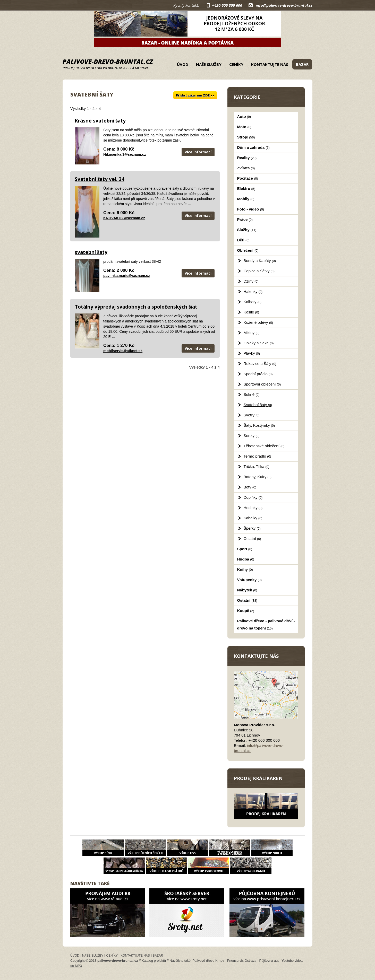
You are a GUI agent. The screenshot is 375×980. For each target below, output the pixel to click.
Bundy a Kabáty (260, 261)
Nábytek (247, 590)
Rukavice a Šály (260, 364)
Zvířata (246, 168)
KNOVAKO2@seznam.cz (124, 218)
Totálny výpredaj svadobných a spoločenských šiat (136, 307)
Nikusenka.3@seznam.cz (125, 154)
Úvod (183, 64)
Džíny (251, 281)
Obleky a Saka (259, 343)
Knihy (245, 569)
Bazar (302, 64)
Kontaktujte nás (270, 64)
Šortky (252, 436)
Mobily (246, 199)
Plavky (252, 353)
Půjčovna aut (269, 961)
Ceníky (236, 64)
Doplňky (253, 497)
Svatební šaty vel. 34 (100, 179)
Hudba (246, 559)
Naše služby (209, 64)
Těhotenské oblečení (264, 446)
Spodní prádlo (258, 374)
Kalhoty (253, 302)
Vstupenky (249, 580)
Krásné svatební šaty (100, 121)
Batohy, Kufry (258, 477)
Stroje (246, 137)
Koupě (246, 611)
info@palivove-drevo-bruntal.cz (284, 5)
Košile (251, 312)
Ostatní (252, 539)
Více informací (198, 152)
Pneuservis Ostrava (242, 961)
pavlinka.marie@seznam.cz (127, 276)
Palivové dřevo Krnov (208, 961)
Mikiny (252, 333)
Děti (243, 240)
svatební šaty (91, 252)
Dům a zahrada (253, 147)
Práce (245, 219)
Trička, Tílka (257, 466)
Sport (245, 549)
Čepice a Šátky (259, 271)
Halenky (253, 291)
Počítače (248, 178)
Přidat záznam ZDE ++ (195, 95)
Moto (244, 127)
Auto (244, 116)
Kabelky (253, 518)
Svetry (252, 415)
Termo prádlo (257, 456)
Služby (247, 230)
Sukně (252, 394)
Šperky (252, 528)
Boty (250, 487)
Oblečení (248, 250)
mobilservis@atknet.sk (123, 351)
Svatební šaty (258, 405)
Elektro (246, 189)
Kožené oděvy (258, 322)
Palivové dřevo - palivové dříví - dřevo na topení (266, 624)
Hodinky (253, 508)
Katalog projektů (154, 961)
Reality (247, 158)
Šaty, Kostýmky (259, 425)
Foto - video (251, 209)
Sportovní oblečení (262, 384)
